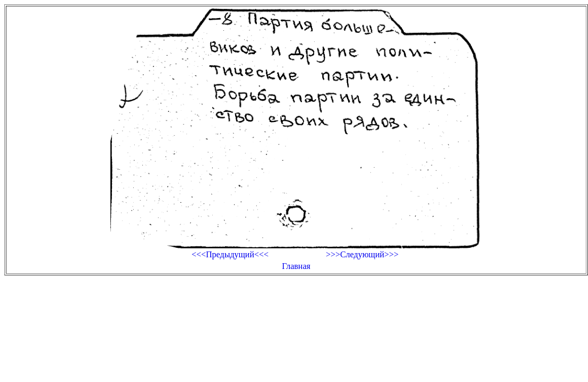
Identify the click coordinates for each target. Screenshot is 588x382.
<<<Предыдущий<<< (230, 254)
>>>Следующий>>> (362, 254)
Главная (296, 266)
